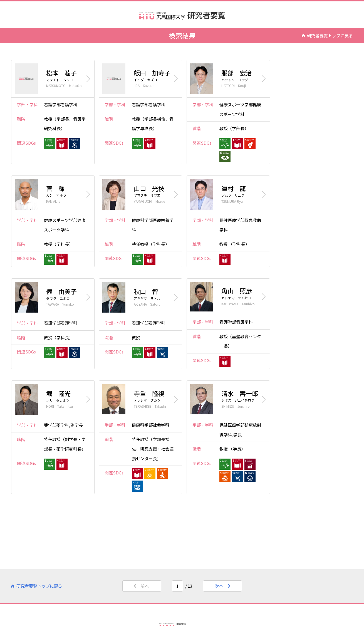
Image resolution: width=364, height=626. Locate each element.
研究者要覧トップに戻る (327, 35)
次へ (222, 586)
